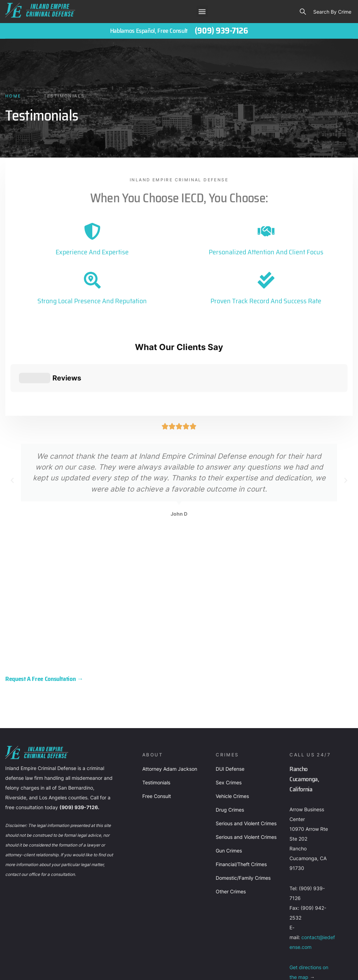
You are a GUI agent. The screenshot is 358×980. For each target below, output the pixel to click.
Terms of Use (131, 968)
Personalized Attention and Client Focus (266, 252)
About (11, 968)
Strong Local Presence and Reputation (92, 301)
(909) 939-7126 (221, 31)
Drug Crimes (230, 753)
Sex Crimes (229, 725)
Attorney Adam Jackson (170, 712)
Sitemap (100, 968)
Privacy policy (67, 968)
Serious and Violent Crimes (246, 766)
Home (13, 96)
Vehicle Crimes (232, 739)
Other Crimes (231, 834)
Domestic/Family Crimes (243, 821)
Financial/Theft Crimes (241, 807)
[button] (202, 11)
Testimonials (156, 725)
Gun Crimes (229, 794)
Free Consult (157, 739)
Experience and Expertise (92, 252)
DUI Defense (230, 712)
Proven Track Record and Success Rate (266, 301)
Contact (35, 968)
